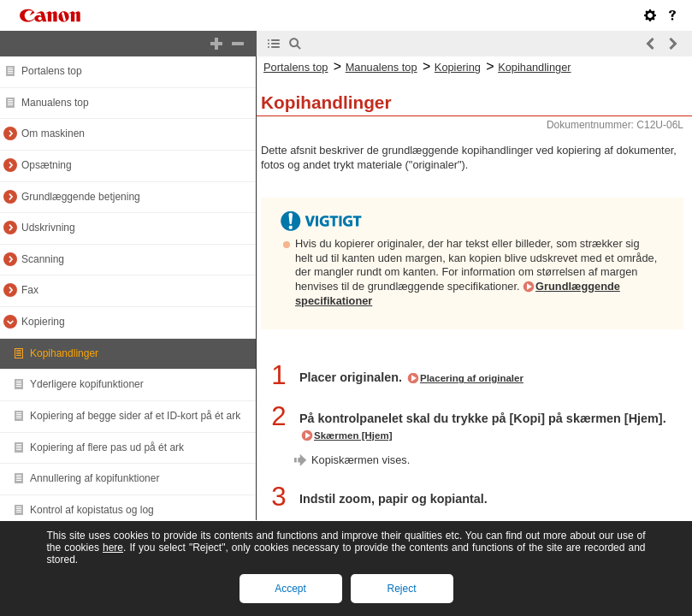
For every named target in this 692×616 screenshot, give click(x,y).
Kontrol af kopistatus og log (92, 510)
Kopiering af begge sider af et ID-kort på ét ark (135, 416)
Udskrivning (48, 228)
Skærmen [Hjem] (353, 435)
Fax (30, 290)
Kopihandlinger (64, 353)
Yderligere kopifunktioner (87, 384)
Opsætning (47, 165)
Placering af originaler (472, 378)
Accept (290, 589)
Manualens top (55, 103)
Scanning (43, 259)
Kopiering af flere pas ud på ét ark (107, 447)
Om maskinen (53, 133)
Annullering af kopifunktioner (95, 478)
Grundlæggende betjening (81, 197)
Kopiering (43, 322)
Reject (401, 589)
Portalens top (52, 71)
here (113, 548)
